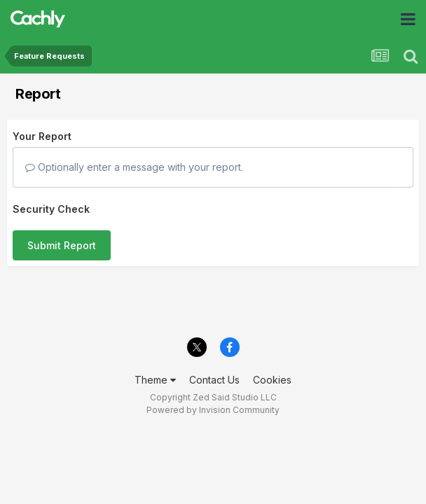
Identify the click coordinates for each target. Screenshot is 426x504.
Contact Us (214, 380)
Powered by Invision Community (213, 410)
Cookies (272, 380)
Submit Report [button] (62, 245)
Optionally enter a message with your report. (134, 167)
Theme (155, 380)
